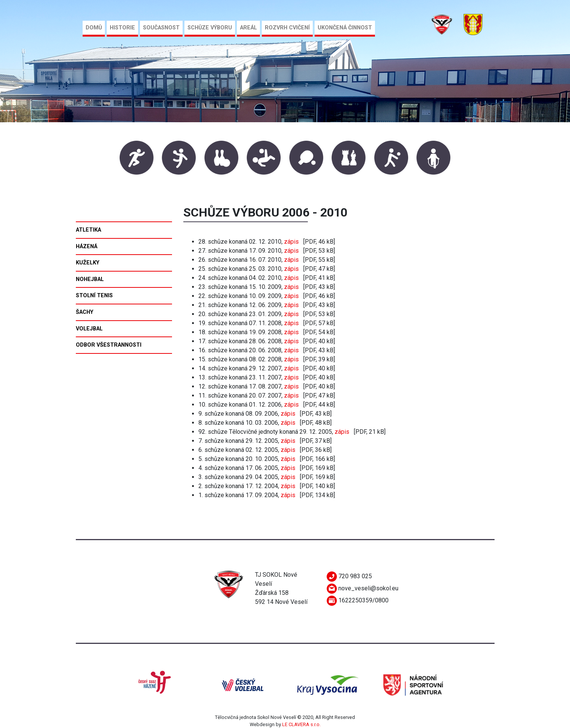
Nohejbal (90, 279)
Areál (248, 28)
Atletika (88, 230)
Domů (94, 28)
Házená (87, 247)
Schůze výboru (210, 28)
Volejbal (89, 329)
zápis (291, 242)
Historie (122, 28)
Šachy (85, 312)
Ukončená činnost (345, 28)
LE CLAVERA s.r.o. (301, 724)
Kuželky (88, 263)
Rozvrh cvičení (287, 28)
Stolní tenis (94, 296)
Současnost (161, 28)
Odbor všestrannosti (109, 345)
